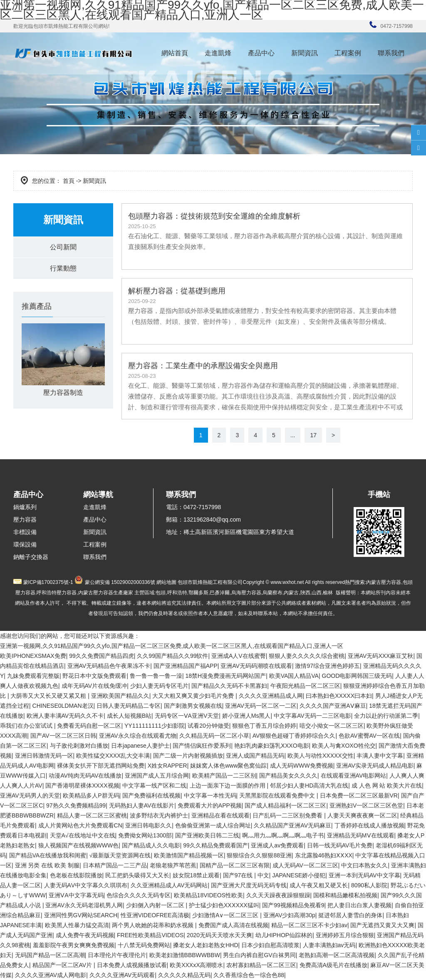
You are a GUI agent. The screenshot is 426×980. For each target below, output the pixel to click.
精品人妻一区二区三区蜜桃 (92, 815)
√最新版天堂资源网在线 (120, 855)
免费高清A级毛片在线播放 (333, 965)
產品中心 (261, 53)
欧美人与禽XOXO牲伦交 (344, 746)
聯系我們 (391, 53)
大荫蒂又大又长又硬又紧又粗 (49, 696)
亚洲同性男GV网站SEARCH (81, 915)
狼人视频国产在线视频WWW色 (79, 845)
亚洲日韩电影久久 (149, 825)
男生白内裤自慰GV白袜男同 (259, 955)
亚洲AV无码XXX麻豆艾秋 (381, 656)
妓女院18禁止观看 (196, 875)
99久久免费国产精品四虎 (102, 656)
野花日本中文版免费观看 (94, 676)
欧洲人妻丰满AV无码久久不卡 (65, 716)
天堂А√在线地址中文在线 (83, 835)
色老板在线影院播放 (76, 875)
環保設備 (25, 544)
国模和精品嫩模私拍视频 (345, 895)
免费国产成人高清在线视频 (233, 925)
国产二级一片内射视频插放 (188, 756)
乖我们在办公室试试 (27, 726)
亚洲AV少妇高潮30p (289, 915)
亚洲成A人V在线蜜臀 (239, 656)
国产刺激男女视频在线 (193, 706)
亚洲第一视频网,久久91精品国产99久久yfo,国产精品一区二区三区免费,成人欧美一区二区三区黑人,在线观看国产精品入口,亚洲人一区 (172, 646)
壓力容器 (25, 520)
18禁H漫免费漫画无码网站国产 (225, 676)
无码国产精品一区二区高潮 (50, 955)
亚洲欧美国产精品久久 (120, 696)
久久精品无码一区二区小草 (214, 736)
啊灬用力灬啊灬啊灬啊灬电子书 (283, 835)
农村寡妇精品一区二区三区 (261, 965)
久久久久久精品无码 (184, 975)
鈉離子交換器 (31, 557)
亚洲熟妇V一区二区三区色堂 (366, 805)
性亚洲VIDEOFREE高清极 (155, 915)
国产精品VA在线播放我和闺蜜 (48, 855)
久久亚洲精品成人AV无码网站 (169, 885)
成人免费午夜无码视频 (85, 935)
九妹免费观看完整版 (33, 676)
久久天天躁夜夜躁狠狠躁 (278, 895)
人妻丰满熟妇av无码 (329, 945)
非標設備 (25, 532)
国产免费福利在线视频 (151, 795)
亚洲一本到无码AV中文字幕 (364, 875)
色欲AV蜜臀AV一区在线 (369, 736)
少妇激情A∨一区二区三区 (226, 915)
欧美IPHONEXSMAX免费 (33, 656)
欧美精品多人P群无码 (91, 795)
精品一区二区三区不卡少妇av (309, 925)
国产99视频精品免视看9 (293, 905)
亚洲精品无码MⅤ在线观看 (361, 835)
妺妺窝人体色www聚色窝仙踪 (228, 766)
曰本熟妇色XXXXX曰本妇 (339, 696)
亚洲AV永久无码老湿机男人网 (84, 905)
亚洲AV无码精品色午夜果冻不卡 (109, 666)
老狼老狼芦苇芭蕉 (173, 865)
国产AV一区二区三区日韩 (63, 736)
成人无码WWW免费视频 (302, 766)
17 (313, 435)
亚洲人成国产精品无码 (255, 756)
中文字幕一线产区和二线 (154, 785)
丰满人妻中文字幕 (380, 756)
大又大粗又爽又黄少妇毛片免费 (194, 696)
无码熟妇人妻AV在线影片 (142, 805)
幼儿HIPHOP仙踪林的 (284, 935)
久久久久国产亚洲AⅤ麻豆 (333, 706)
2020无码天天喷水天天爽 (219, 935)
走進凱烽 (218, 53)
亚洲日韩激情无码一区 (44, 756)
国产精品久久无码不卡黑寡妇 (229, 686)
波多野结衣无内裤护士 (159, 815)
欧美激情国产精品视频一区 (189, 855)
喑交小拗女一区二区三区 (332, 726)
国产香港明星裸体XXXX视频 (82, 785)
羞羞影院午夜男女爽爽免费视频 (74, 945)
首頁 (69, 181)
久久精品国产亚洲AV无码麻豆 (292, 825)
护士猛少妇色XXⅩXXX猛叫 (224, 905)
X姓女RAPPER (167, 766)
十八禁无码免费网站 (144, 945)
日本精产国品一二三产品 (115, 865)
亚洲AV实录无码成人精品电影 (375, 766)
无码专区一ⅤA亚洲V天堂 (187, 716)
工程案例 (348, 53)
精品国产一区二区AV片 (63, 965)
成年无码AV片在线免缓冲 (94, 686)
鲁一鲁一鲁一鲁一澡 (156, 676)
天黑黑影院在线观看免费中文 (278, 795)
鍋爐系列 (25, 507)
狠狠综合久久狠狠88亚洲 (259, 855)
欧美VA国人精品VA (294, 676)
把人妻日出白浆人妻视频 (359, 905)
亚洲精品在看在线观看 (220, 815)
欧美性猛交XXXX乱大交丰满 (113, 756)
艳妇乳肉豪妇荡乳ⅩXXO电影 (272, 746)
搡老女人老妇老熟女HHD (206, 945)
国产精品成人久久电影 (151, 845)
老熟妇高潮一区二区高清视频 (337, 955)
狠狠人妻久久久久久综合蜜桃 (307, 656)
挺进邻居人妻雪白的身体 (350, 915)
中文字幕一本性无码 (210, 795)
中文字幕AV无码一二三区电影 (312, 716)
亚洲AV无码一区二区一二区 (261, 706)
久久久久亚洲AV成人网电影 (51, 975)
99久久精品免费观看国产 (215, 845)
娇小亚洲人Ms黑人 (246, 716)
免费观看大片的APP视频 (210, 805)
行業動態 (63, 268)
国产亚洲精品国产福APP (186, 666)
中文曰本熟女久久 (364, 865)
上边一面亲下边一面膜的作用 (228, 785)
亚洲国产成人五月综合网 (157, 776)
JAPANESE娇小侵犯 (299, 875)
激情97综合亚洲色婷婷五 (327, 666)
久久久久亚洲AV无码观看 (122, 975)
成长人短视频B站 (129, 716)
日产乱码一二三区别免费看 (288, 815)
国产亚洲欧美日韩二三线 (207, 835)
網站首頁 (175, 53)
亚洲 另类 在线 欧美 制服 (47, 865)
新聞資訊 (305, 53)
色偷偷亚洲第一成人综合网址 (213, 825)
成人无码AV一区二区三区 (305, 865)
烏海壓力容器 (246, 593)
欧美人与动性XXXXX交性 (321, 756)
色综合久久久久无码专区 (139, 895)
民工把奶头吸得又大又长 (137, 875)
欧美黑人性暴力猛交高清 (77, 925)
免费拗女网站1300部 (145, 835)
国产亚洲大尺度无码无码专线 (249, 885)
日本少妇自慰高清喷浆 (270, 945)
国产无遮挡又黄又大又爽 (382, 925)
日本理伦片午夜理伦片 (117, 955)
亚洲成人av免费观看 (277, 845)
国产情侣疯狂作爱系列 (202, 746)
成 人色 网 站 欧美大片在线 (387, 785)
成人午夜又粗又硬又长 (319, 885)
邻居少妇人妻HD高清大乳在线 (309, 785)
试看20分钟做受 (208, 726)
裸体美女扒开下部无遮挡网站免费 (101, 766)
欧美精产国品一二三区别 (224, 776)
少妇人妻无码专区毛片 (159, 686)
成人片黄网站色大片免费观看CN (80, 825)
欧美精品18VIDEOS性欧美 (208, 895)
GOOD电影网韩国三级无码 (357, 676)
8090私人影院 (369, 885)
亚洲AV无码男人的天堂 (30, 795)
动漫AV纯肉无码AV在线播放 (85, 776)
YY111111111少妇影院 (155, 726)
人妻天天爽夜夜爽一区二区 (362, 815)
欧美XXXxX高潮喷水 (196, 965)
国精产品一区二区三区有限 (235, 865)
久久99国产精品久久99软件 (172, 656)
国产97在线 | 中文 (246, 875)
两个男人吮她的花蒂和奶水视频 (154, 925)
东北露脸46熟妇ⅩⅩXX (324, 855)
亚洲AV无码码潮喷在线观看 (256, 666)
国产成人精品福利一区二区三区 (285, 805)
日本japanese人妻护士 (140, 746)
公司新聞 (63, 247)
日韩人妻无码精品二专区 (129, 706)
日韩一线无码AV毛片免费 (340, 845)
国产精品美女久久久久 (288, 776)
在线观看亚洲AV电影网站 (354, 776)
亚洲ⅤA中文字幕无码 (76, 895)
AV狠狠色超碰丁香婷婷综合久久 (294, 736)
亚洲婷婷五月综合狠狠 (345, 935)
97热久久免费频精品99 (76, 805)
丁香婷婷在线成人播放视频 (369, 825)
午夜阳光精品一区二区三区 (305, 686)
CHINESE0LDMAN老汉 (63, 706)
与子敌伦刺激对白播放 (79, 746)
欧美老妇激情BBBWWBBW (185, 955)
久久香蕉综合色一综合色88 (249, 975)
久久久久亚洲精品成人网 (271, 696)
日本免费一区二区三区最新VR (359, 795)
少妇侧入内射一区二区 (156, 905)
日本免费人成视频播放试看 (132, 965)
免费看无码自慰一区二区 (89, 726)
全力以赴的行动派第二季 (386, 716)
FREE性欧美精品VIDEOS (150, 935)
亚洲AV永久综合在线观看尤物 (138, 736)
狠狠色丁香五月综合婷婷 (264, 726)
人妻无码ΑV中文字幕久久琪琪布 (86, 885)
